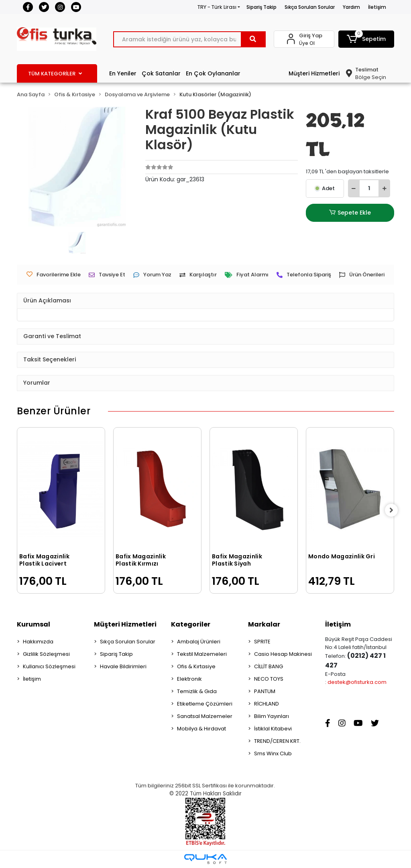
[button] (366, 39)
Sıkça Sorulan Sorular (310, 7)
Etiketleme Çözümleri (205, 704)
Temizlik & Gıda (197, 691)
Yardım (351, 7)
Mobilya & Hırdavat (201, 729)
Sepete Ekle (350, 213)
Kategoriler (191, 624)
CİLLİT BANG (269, 666)
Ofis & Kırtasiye (196, 666)
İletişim (377, 7)
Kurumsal (34, 624)
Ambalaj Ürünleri (199, 642)
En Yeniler (123, 73)
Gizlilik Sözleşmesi (46, 654)
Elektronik (189, 679)
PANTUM (265, 691)
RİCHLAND (267, 704)
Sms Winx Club (273, 753)
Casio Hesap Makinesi (283, 654)
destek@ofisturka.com (357, 682)
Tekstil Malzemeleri (202, 654)
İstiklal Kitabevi (273, 729)
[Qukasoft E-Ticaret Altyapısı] (205, 859)
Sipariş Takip (261, 7)
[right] (394, 511)
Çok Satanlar (161, 73)
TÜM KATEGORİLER (55, 74)
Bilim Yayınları (272, 716)
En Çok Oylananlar (213, 73)
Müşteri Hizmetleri (314, 73)
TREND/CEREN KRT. (277, 741)
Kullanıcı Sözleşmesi (49, 666)
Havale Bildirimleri (123, 666)
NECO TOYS (269, 679)
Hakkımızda (38, 642)
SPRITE (262, 642)
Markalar (264, 624)
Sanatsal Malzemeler (205, 716)
